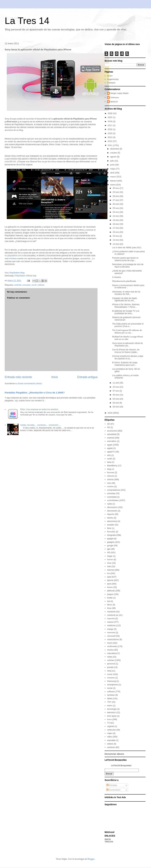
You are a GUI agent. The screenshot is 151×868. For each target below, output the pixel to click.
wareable (111, 740)
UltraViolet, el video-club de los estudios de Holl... (126, 293)
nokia (110, 657)
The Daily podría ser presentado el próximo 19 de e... (128, 325)
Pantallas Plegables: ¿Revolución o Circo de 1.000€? (35, 393)
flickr (109, 528)
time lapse (112, 716)
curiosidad (112, 497)
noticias (41, 285)
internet (110, 570)
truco (109, 719)
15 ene (116, 236)
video (110, 737)
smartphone (113, 685)
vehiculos (111, 730)
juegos (110, 594)
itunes (110, 587)
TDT (109, 702)
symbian (111, 695)
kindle (110, 598)
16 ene (116, 232)
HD (109, 552)
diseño (110, 518)
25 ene (116, 208)
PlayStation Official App (26, 276)
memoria (111, 633)
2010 (110, 413)
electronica (112, 521)
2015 (110, 133)
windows (111, 747)
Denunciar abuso (114, 754)
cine (109, 483)
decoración (112, 511)
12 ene (116, 244)
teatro (110, 706)
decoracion (112, 507)
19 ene (116, 220)
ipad (109, 577)
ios (108, 573)
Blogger (91, 859)
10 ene (116, 387)
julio (112, 161)
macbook (111, 612)
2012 (110, 141)
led (108, 601)
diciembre (115, 149)
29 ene (116, 192)
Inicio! (110, 76)
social (110, 688)
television (111, 712)
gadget (110, 539)
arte (109, 455)
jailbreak (111, 591)
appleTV (111, 452)
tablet (110, 698)
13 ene (116, 240)
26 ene (116, 204)
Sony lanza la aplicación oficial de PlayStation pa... (127, 344)
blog (109, 469)
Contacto (111, 83)
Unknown (115, 97)
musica (110, 650)
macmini (111, 619)
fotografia (111, 535)
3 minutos (117, 277)
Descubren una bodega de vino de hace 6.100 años (128, 266)
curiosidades (113, 500)
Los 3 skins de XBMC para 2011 (127, 247)
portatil (110, 667)
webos (110, 744)
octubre (114, 153)
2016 (110, 129)
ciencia (110, 479)
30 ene (116, 188)
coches (110, 486)
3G (108, 427)
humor (110, 559)
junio (113, 165)
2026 (110, 113)
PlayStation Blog (17, 273)
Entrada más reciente (18, 377)
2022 (110, 117)
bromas (110, 472)
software (111, 692)
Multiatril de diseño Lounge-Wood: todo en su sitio (128, 338)
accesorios (112, 431)
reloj (109, 671)
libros (110, 605)
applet (110, 448)
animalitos (112, 441)
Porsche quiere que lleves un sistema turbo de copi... (125, 259)
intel (109, 566)
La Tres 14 (27, 21)
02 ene (116, 407)
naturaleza (112, 653)
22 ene (116, 216)
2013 (110, 137)
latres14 (114, 102)
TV (108, 723)
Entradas (112, 785)
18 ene (116, 224)
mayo (113, 169)
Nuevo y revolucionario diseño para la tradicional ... (128, 286)
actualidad (112, 434)
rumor (110, 674)
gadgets (111, 542)
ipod (109, 584)
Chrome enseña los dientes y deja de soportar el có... (128, 357)
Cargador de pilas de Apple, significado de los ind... (125, 299)
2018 (110, 121)
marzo (113, 177)
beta (109, 462)
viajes (110, 733)
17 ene (116, 228)
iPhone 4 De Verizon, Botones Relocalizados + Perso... (126, 306)
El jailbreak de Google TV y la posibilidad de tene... (126, 312)
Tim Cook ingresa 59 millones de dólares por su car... (127, 331)
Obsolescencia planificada (124, 281)
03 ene (116, 403)
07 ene (116, 391)
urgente (111, 726)
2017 (110, 125)
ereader (111, 525)
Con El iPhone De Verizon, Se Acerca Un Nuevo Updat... (126, 351)
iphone (110, 580)
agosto (114, 157)
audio (110, 459)
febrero (114, 181)
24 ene (116, 212)
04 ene (116, 399)
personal (111, 664)
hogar (110, 556)
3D (108, 424)
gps (109, 549)
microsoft (111, 636)
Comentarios (113, 790)
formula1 (111, 532)
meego (110, 629)
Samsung (111, 681)
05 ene (116, 395)
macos (110, 622)
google (110, 545)
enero (113, 185)
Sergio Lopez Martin (119, 93)
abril (112, 173)
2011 (110, 145)
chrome (110, 476)
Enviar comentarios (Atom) (30, 383)
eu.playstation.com (13, 255)
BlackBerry (112, 466)
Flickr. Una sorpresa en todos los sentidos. (39, 409)
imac (109, 563)
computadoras (114, 490)
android (18, 285)
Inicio (55, 377)
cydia (109, 504)
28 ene (116, 196)
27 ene (116, 200)
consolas (26, 285)
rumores (111, 678)
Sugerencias (113, 79)
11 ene (116, 383)
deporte (111, 514)
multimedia (112, 646)
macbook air (113, 615)
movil (34, 285)
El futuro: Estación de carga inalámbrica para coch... (125, 364)
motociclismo (113, 639)
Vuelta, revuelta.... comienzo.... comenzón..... (41, 425)
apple (110, 445)
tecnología (112, 709)
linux (109, 608)
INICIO (108, 839)
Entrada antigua (87, 377)
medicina (111, 625)
